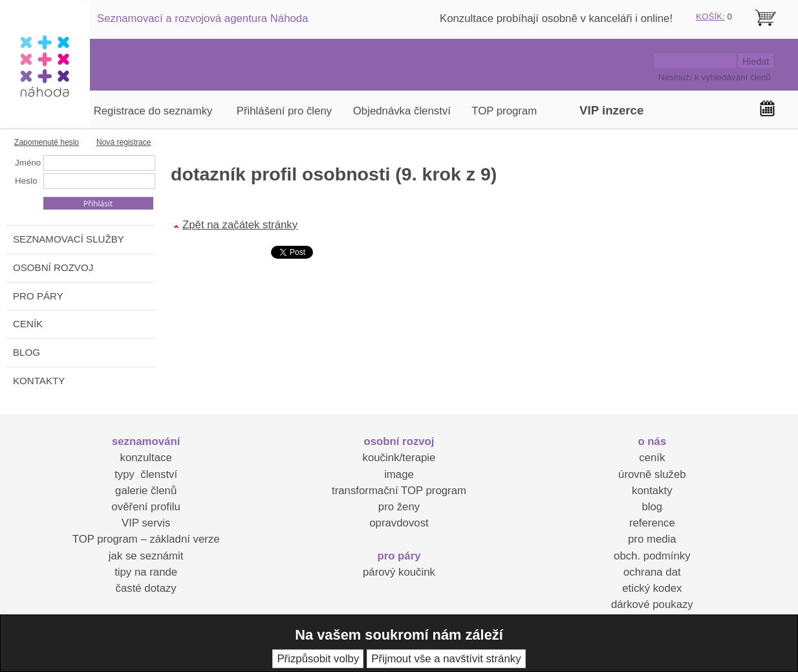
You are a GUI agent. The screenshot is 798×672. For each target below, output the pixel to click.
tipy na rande (146, 572)
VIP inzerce (611, 110)
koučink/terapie (399, 458)
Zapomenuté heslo (47, 142)
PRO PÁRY (38, 296)
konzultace (146, 458)
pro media (652, 539)
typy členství (146, 474)
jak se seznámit (146, 556)
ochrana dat (652, 572)
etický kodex (652, 588)
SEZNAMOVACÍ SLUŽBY (69, 239)
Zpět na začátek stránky (240, 225)
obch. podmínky (652, 556)
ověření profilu (146, 507)
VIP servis (146, 523)
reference (652, 523)
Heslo (26, 181)
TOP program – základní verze (146, 539)
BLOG (27, 352)
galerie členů (146, 491)
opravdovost (399, 523)
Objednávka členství (402, 111)
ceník (652, 458)
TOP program (504, 111)
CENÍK (28, 324)
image (399, 474)
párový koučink (399, 572)
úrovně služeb (652, 474)
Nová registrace (124, 142)
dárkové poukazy (652, 604)
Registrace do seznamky (153, 111)
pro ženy (399, 507)
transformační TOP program (399, 491)
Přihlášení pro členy (284, 111)
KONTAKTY (39, 381)
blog (652, 507)
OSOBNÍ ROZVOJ (53, 267)
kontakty (652, 491)
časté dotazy (146, 588)
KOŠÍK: (710, 16)
